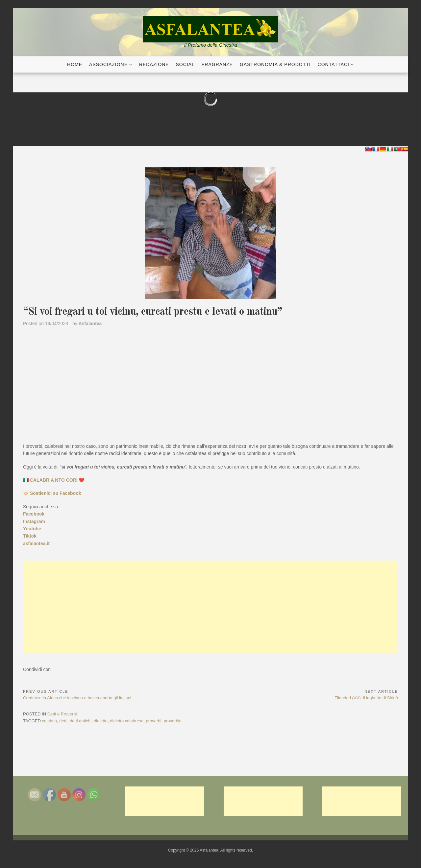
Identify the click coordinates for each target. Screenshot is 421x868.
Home (75, 64)
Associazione (108, 64)
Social (185, 64)
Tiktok (30, 536)
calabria (50, 721)
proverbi (153, 721)
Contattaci (334, 64)
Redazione (154, 64)
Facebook (34, 514)
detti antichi (81, 721)
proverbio (173, 721)
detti (63, 721)
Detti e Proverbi (62, 714)
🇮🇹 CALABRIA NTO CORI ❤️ (54, 480)
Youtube (32, 529)
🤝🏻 (52, 493)
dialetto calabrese (127, 721)
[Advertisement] (210, 607)
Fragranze (217, 64)
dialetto (101, 721)
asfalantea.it (36, 543)
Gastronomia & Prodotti (275, 64)
